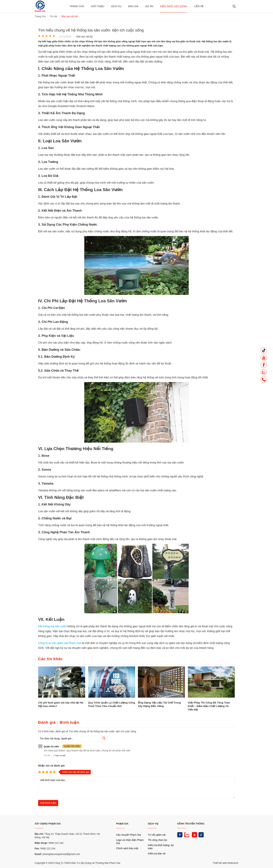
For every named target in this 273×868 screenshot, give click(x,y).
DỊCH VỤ (153, 824)
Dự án (149, 6)
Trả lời (47, 755)
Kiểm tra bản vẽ (157, 854)
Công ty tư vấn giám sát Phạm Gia (60, 643)
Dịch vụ (116, 6)
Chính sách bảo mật (127, 848)
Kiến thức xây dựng (174, 6)
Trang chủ (77, 6)
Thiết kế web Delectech (226, 863)
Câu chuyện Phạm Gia (128, 835)
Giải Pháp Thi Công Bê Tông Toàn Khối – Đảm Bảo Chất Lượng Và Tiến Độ (209, 706)
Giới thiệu (98, 6)
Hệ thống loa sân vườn (52, 626)
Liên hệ (199, 6)
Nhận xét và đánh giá (51, 766)
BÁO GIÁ (133, 6)
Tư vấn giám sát (157, 835)
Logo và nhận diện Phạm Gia (130, 842)
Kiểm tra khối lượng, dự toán (161, 847)
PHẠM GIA (122, 824)
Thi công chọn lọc (158, 840)
